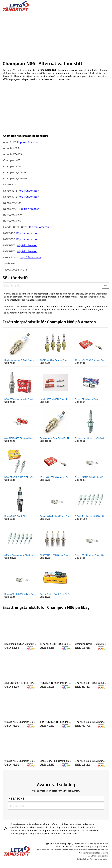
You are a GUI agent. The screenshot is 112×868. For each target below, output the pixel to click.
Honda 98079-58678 (15, 227)
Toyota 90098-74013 (15, 270)
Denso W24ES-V (12, 215)
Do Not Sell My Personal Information (92, 859)
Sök (106, 285)
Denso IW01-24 (12, 203)
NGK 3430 (9, 233)
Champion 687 (12, 160)
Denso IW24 (10, 209)
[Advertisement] (56, 35)
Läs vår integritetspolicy (98, 856)
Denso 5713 (10, 197)
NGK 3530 (9, 239)
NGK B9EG (9, 251)
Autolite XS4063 (12, 154)
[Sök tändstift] (53, 286)
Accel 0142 (9, 142)
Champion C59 (12, 166)
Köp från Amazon (27, 142)
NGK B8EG (9, 245)
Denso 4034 (10, 184)
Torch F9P (9, 263)
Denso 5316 (10, 191)
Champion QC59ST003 (16, 178)
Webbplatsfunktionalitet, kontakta (93, 853)
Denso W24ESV (12, 221)
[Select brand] (56, 799)
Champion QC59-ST (15, 172)
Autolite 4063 (11, 148)
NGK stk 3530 (11, 257)
